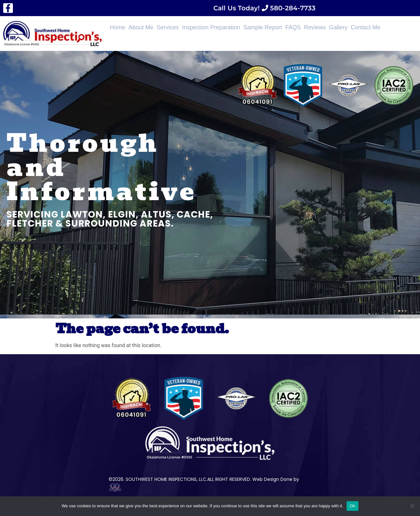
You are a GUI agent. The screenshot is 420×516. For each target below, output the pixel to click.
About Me (141, 27)
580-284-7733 (292, 8)
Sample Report (263, 27)
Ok (352, 506)
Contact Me (366, 27)
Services (168, 27)
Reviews (315, 27)
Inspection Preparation (211, 27)
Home (118, 27)
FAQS (293, 27)
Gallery (338, 27)
